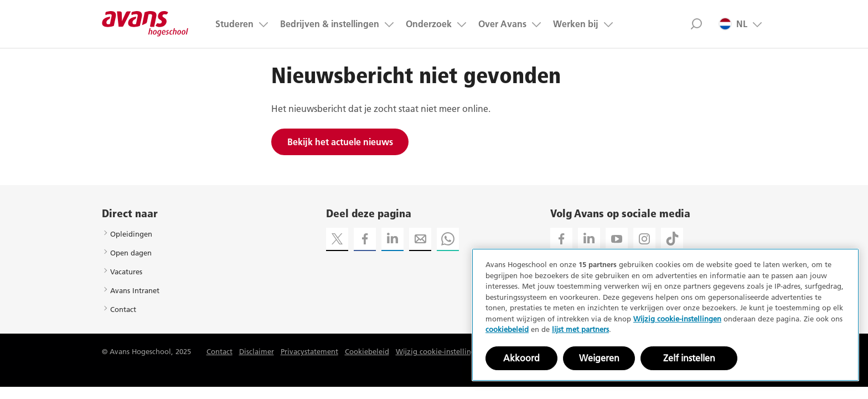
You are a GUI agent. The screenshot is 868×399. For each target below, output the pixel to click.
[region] (665, 315)
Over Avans (502, 24)
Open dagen (131, 253)
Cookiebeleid (367, 351)
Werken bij (576, 24)
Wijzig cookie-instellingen (440, 351)
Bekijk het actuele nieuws (340, 142)
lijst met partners (580, 329)
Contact (123, 309)
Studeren (234, 24)
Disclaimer (257, 351)
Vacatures (126, 272)
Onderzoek (429, 24)
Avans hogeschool (145, 24)
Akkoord (521, 358)
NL (733, 24)
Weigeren (599, 358)
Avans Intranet (135, 290)
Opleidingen (131, 234)
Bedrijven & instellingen (330, 24)
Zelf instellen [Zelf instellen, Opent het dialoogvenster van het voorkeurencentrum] (689, 358)
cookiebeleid (507, 329)
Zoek (696, 24)
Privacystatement (309, 351)
